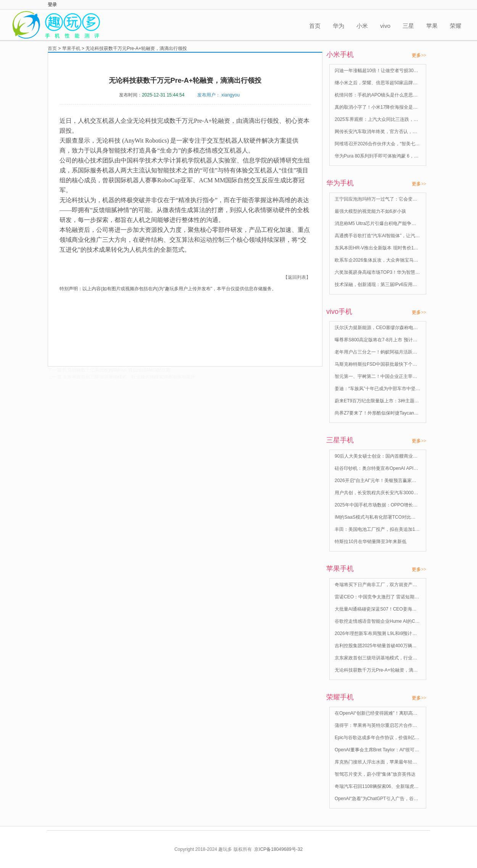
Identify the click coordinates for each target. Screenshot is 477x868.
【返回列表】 (297, 277)
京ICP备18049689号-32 (278, 849)
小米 (362, 26)
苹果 (432, 26)
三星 (408, 26)
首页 (315, 26)
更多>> (419, 55)
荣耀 (456, 26)
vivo (385, 26)
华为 (338, 26)
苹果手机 (71, 48)
